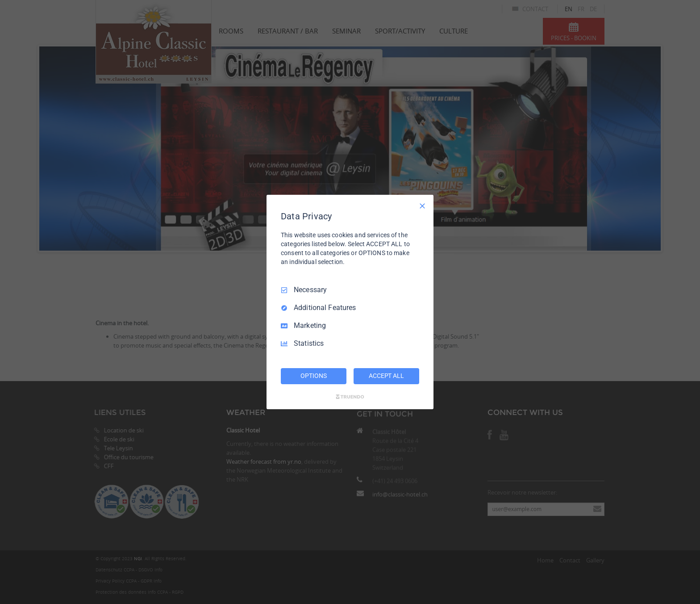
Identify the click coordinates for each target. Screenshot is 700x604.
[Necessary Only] (422, 206)
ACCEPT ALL (386, 376)
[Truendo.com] (350, 397)
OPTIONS (313, 376)
